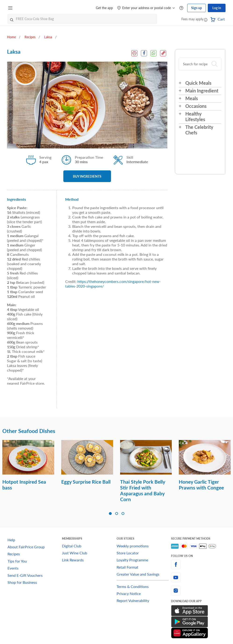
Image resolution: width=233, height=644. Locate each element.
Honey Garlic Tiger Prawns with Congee (201, 485)
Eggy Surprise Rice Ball (86, 482)
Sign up (197, 8)
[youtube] (198, 577)
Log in (217, 8)
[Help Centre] (181, 8)
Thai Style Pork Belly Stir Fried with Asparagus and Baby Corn (143, 490)
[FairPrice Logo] (28, 8)
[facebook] (198, 564)
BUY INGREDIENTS (87, 176)
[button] (206, 20)
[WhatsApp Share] (154, 53)
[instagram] (198, 591)
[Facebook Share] (144, 53)
